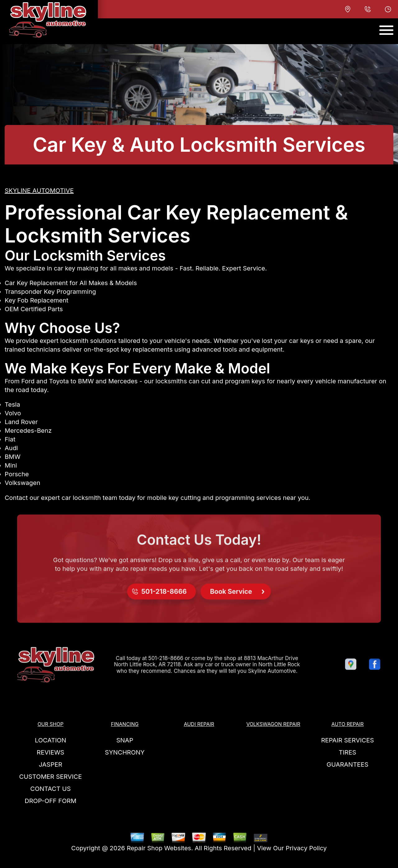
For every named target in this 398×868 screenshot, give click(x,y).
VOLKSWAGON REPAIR (273, 724)
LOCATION (51, 740)
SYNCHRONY (125, 752)
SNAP (125, 740)
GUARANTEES (347, 764)
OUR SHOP (51, 724)
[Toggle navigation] (386, 30)
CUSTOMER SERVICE (51, 777)
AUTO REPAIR (348, 724)
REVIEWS (51, 752)
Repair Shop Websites (159, 848)
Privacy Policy (306, 848)
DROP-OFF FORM (50, 801)
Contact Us (50, 789)
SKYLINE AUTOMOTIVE (39, 191)
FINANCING (125, 724)
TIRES (348, 752)
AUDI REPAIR (199, 724)
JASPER (51, 764)
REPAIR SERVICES (348, 740)
